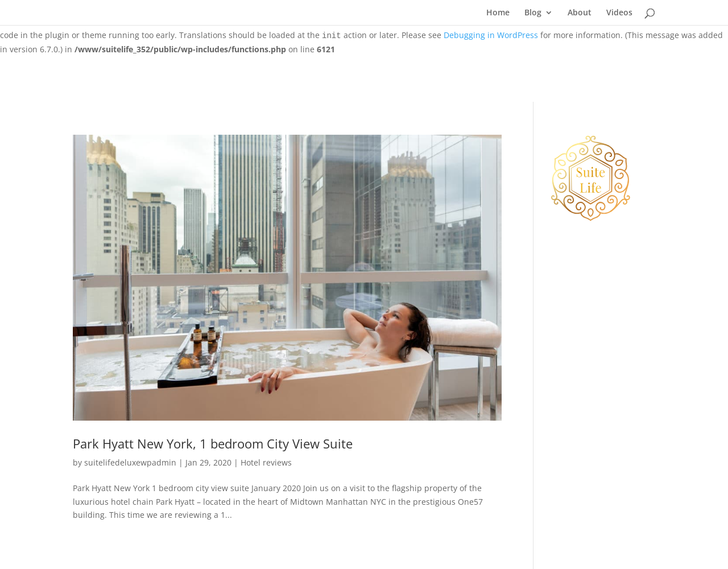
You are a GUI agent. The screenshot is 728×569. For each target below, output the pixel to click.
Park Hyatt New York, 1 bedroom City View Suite (213, 444)
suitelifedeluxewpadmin (130, 462)
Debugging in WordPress (491, 35)
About (580, 13)
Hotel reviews (266, 462)
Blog (533, 13)
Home (498, 13)
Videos (619, 13)
